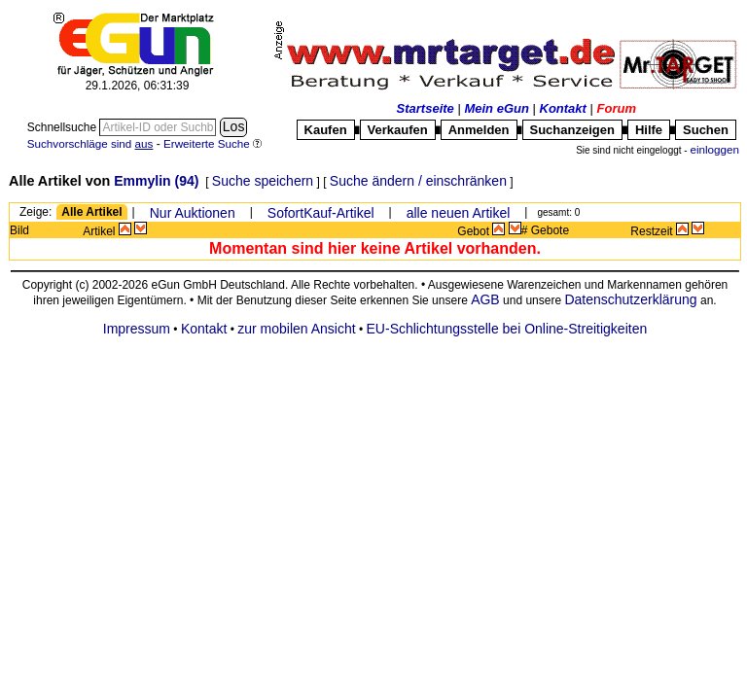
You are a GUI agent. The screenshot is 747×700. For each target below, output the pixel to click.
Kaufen (326, 130)
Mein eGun (496, 108)
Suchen (706, 130)
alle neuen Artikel (459, 213)
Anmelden (479, 130)
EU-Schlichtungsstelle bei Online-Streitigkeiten (507, 329)
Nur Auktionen (193, 213)
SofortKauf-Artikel (321, 213)
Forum (617, 108)
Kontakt (563, 108)
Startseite (426, 108)
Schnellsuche (64, 127)
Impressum (137, 329)
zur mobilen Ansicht (296, 329)
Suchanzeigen (572, 130)
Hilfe (649, 130)
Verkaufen (398, 130)
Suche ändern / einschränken (418, 181)
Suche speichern (263, 181)
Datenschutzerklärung (630, 299)
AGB (485, 299)
